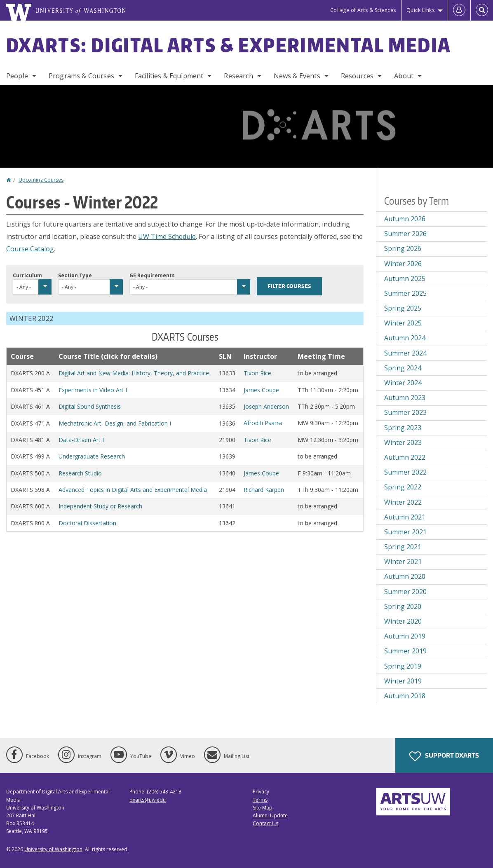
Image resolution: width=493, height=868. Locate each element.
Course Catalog (30, 249)
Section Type (75, 275)
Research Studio (80, 473)
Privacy (261, 792)
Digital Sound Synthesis (90, 406)
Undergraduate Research (92, 456)
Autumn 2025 (405, 278)
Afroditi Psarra (263, 423)
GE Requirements (152, 275)
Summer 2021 (405, 532)
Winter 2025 (403, 323)
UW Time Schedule (167, 236)
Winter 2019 (403, 681)
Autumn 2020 (405, 576)
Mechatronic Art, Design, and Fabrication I (115, 423)
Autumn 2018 (405, 696)
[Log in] (459, 10)
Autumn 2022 (405, 457)
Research (238, 76)
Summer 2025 (405, 293)
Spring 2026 (403, 248)
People (17, 76)
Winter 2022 (403, 502)
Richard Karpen (264, 490)
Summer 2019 (405, 651)
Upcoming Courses (41, 180)
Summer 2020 (405, 592)
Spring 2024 (403, 368)
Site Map (263, 808)
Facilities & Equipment (169, 76)
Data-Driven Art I (81, 440)
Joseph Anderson (266, 406)
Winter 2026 (403, 264)
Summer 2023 (405, 412)
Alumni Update (270, 815)
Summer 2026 (405, 234)
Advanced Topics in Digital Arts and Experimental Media (133, 490)
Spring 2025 (403, 308)
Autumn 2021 (405, 517)
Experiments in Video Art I (93, 390)
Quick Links (421, 10)
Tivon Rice (257, 373)
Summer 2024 (405, 353)
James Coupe (261, 390)
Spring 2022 (403, 487)
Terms (260, 800)
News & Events (297, 76)
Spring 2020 (403, 606)
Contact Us (265, 823)
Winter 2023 (403, 442)
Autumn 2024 (405, 338)
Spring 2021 (403, 547)
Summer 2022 (405, 472)
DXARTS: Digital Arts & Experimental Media (229, 45)
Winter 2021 (403, 562)
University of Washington (53, 849)
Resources (357, 76)
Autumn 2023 (405, 398)
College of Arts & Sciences (363, 10)
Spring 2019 (403, 666)
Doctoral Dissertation (87, 523)
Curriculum (27, 275)
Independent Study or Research (100, 506)
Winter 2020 (403, 621)
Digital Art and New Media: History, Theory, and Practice (134, 373)
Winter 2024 (403, 383)
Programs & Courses (81, 76)
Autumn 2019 (405, 636)
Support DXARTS (444, 756)
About (404, 76)
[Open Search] (482, 10)
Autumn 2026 (405, 219)
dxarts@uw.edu (148, 800)
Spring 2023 (403, 428)
